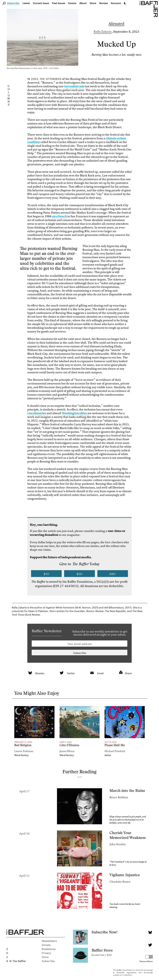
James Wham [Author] (67, 751)
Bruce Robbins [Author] (119, 797)
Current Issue (41, 3)
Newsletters (49, 941)
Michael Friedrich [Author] (115, 751)
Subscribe (13, 3)
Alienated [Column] (116, 24)
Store (45, 957)
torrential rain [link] (74, 86)
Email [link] (100, 673)
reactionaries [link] (37, 413)
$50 (80, 574)
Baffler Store (102, 950)
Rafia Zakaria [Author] (103, 31)
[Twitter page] (150, 945)
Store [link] (93, 3)
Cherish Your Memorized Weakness (128, 835)
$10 (46, 574)
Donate (103, 3)
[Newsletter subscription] (79, 653)
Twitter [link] (71, 673)
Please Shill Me (115, 745)
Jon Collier (54, 68)
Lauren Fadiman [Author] (24, 751)
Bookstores (49, 949)
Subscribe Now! (105, 932)
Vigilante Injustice (125, 875)
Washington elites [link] (74, 413)
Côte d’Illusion (69, 745)
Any (113, 574)
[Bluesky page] (150, 932)
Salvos (108, 755)
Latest (26, 3)
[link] (30, 673)
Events (72, 3)
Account (116, 3)
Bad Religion (23, 745)
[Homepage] (149, 9)
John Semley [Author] (118, 844)
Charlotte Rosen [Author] (120, 882)
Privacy (46, 953)
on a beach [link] (59, 216)
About (83, 3)
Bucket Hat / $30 (102, 955)
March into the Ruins (127, 790)
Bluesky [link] (40, 673)
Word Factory (22, 755)
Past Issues (59, 3)
